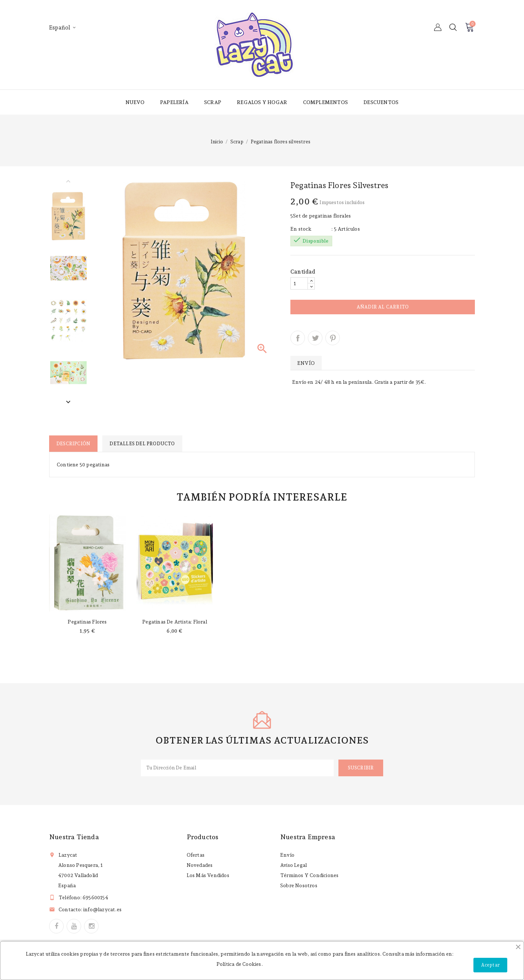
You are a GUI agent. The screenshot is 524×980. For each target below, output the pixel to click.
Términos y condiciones (309, 875)
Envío (287, 855)
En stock (301, 229)
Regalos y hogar (262, 102)
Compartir (298, 338)
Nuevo (135, 102)
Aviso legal (293, 865)
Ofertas (196, 855)
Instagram (91, 926)
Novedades (200, 865)
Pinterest (333, 338)
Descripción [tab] (73, 444)
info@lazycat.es (102, 909)
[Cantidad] (299, 283)
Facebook (56, 926)
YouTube (74, 926)
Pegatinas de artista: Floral (175, 622)
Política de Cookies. (240, 964)
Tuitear (315, 338)
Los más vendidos (208, 875)
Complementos (325, 102)
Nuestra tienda (74, 837)
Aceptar (490, 965)
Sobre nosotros (299, 885)
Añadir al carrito (383, 307)
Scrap (213, 102)
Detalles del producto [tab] (142, 444)
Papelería (174, 102)
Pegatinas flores (87, 622)
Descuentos (381, 102)
